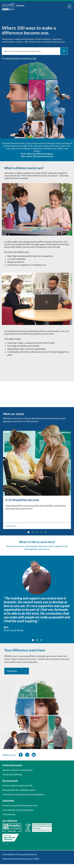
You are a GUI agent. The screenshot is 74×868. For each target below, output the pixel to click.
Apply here (12, 671)
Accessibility (8, 854)
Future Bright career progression (18, 810)
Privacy (19, 854)
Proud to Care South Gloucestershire (20, 805)
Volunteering (9, 814)
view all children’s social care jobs (21, 58)
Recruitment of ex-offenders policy (19, 790)
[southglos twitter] (27, 755)
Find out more (37, 526)
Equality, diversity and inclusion (18, 770)
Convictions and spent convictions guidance (23, 794)
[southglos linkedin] (34, 755)
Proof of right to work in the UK (17, 785)
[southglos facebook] (21, 755)
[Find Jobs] (64, 51)
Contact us (32, 854)
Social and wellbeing (12, 774)
